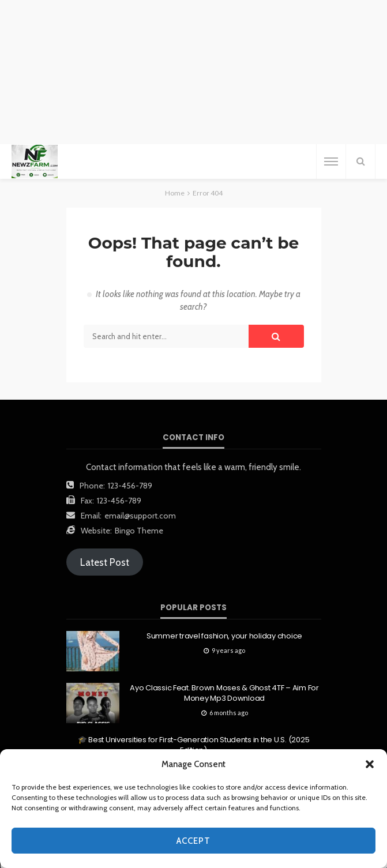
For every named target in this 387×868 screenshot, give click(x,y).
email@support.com (140, 516)
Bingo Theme (139, 531)
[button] (370, 764)
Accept (193, 841)
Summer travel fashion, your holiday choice (224, 636)
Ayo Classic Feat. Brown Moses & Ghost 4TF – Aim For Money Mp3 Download (224, 693)
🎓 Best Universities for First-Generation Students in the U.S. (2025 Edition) (194, 745)
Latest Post (105, 562)
